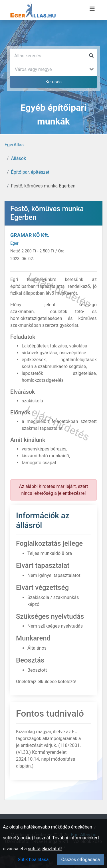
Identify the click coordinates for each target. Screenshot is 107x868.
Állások (19, 158)
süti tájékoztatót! (45, 849)
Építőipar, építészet (30, 172)
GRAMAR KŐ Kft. (30, 235)
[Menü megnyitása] (92, 9)
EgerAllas (14, 145)
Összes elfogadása (81, 860)
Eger (14, 243)
